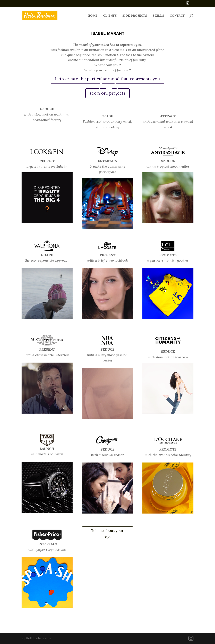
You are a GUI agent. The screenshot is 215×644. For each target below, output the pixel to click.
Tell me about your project (107, 534)
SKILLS (158, 16)
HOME (93, 16)
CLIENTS (110, 16)
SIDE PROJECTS (135, 16)
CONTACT (177, 16)
